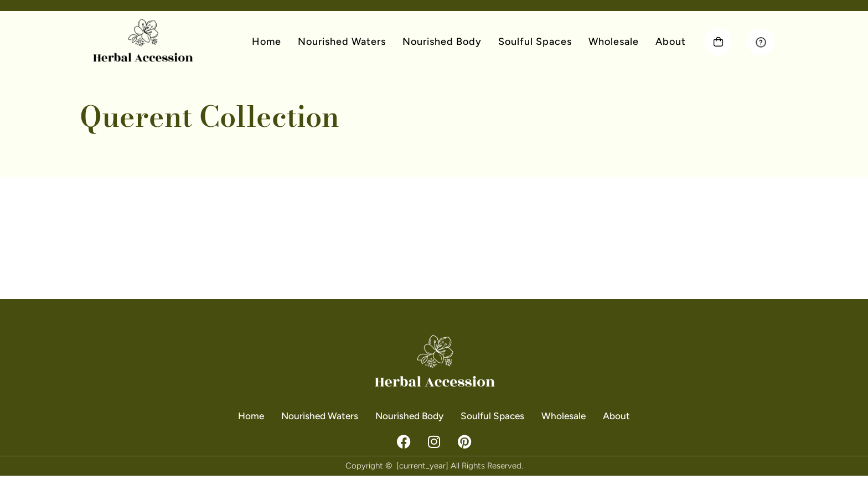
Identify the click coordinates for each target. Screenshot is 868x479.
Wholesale (614, 42)
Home (267, 42)
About (671, 42)
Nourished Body (442, 42)
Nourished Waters (342, 42)
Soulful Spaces (535, 42)
